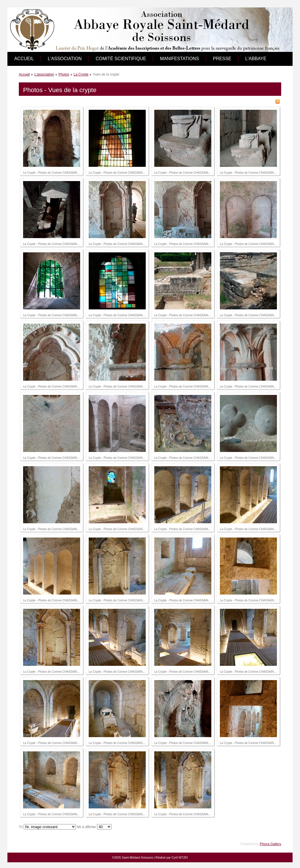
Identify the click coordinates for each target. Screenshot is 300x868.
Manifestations (180, 59)
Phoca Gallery (270, 844)
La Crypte (81, 74)
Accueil (24, 59)
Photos (64, 74)
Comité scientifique (121, 59)
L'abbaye (256, 59)
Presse (222, 59)
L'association (65, 59)
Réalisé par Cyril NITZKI (172, 857)
